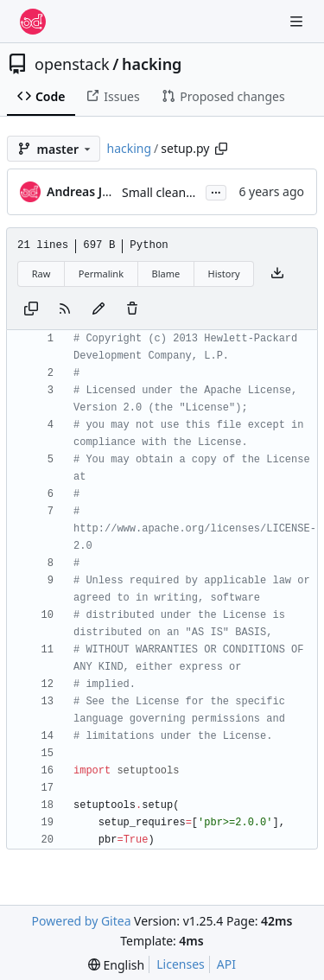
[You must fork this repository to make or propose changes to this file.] (98, 309)
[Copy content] (31, 309)
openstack (72, 64)
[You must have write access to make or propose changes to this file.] (132, 309)
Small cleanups (164, 192)
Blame (165, 274)
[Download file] (277, 274)
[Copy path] (221, 149)
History (224, 274)
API (226, 964)
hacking (152, 64)
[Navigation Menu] (298, 21)
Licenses (181, 964)
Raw (41, 274)
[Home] (33, 22)
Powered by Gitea (82, 921)
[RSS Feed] (65, 309)
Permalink (101, 274)
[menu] (116, 965)
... (216, 191)
